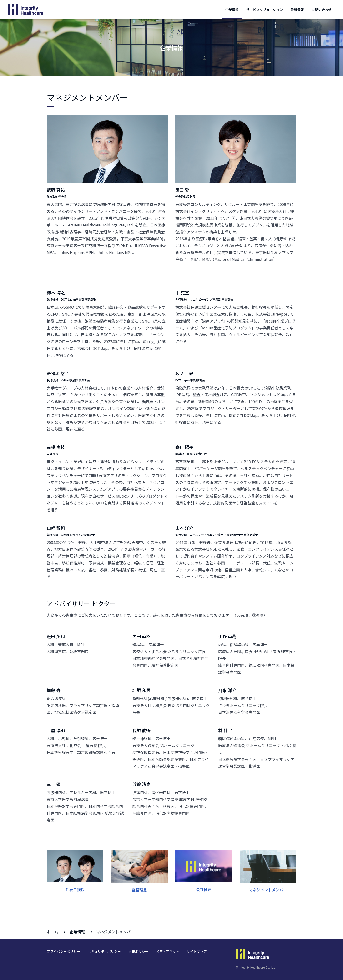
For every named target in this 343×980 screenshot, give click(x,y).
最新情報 (297, 10)
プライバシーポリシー (63, 951)
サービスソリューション (265, 10)
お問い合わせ (322, 10)
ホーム (52, 932)
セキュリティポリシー (104, 951)
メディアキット (168, 951)
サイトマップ (197, 951)
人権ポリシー (138, 951)
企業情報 (232, 10)
